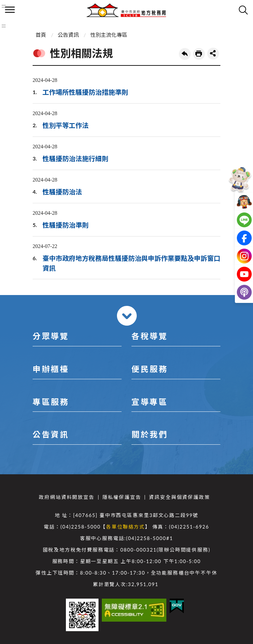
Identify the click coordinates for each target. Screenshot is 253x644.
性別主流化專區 (109, 35)
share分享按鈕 (213, 54)
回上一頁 (185, 54)
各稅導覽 (150, 336)
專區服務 (51, 402)
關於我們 (150, 434)
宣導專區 (150, 402)
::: (4, 5)
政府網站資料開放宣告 (67, 497)
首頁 (41, 35)
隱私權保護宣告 (122, 497)
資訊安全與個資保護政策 (179, 497)
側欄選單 (10, 10)
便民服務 (150, 369)
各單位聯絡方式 (126, 527)
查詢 (243, 10)
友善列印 (199, 54)
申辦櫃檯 (51, 369)
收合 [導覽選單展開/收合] (127, 316)
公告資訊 (68, 35)
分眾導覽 (51, 336)
